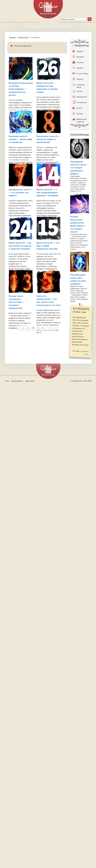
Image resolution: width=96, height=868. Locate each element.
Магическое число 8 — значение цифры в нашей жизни (48, 139)
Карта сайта (30, 381)
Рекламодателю (17, 381)
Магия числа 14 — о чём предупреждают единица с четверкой (47, 193)
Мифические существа (79, 120)
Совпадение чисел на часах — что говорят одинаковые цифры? (79, 168)
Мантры (78, 113)
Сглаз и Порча (80, 73)
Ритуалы (78, 62)
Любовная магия (78, 86)
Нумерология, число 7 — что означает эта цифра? (20, 193)
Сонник (77, 91)
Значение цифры (21, 46)
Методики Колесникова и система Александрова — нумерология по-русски (21, 89)
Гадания (78, 51)
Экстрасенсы (80, 102)
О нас (7, 381)
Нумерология (23, 37)
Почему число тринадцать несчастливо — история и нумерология (17, 302)
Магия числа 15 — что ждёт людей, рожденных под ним (48, 246)
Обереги (78, 79)
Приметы (78, 68)
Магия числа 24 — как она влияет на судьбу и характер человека (20, 246)
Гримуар (12, 37)
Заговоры (78, 57)
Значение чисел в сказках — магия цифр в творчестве (20, 139)
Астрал (77, 108)
